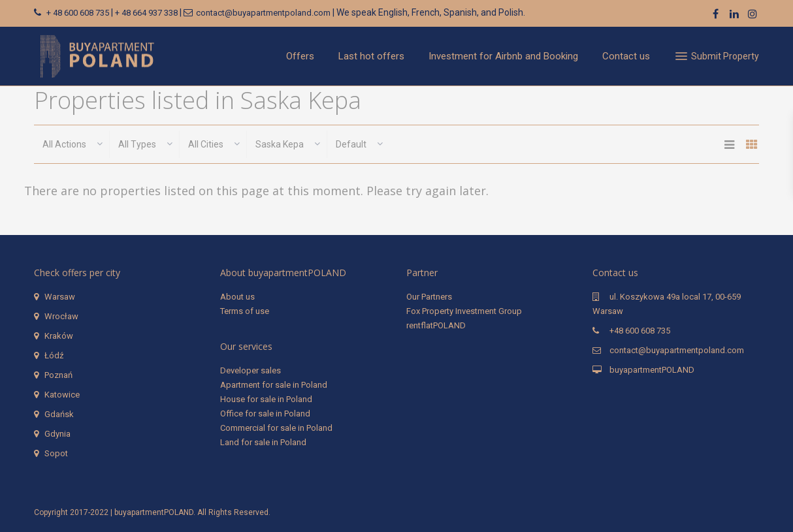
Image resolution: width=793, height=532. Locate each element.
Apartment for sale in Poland (274, 385)
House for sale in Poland (266, 399)
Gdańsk (59, 414)
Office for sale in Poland (265, 414)
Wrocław (61, 316)
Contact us (626, 56)
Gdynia (57, 434)
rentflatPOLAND (436, 325)
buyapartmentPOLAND (652, 370)
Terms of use (245, 311)
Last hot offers (371, 56)
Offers (300, 56)
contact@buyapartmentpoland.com (263, 13)
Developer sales (251, 370)
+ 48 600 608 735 (78, 13)
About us (237, 297)
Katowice (62, 395)
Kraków (59, 336)
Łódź (54, 355)
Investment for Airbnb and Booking (503, 56)
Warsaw (60, 297)
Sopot (56, 453)
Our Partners (429, 297)
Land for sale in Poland (263, 442)
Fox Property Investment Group (464, 311)
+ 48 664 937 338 (146, 13)
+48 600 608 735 (640, 331)
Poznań (58, 375)
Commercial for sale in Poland (276, 428)
